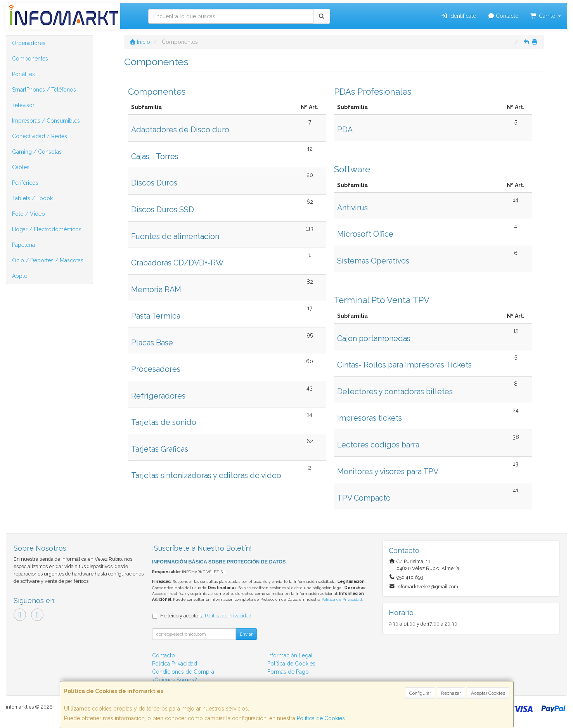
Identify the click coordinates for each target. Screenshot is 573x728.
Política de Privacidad (342, 599)
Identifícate (458, 16)
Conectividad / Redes (40, 136)
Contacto (503, 16)
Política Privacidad (175, 664)
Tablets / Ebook (32, 198)
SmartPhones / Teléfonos (44, 90)
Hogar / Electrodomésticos (47, 229)
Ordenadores (29, 43)
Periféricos (25, 183)
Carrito (546, 16)
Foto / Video (29, 214)
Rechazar (451, 693)
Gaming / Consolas (37, 152)
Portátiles (23, 74)
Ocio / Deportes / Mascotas (48, 260)
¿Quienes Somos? (175, 680)
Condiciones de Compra (183, 672)
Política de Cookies (321, 718)
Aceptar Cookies (488, 693)
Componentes (30, 59)
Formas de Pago (288, 672)
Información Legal (290, 655)
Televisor (23, 105)
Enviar (246, 634)
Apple (20, 276)
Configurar (420, 693)
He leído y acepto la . (206, 616)
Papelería (23, 245)
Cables (21, 167)
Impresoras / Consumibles (46, 121)
